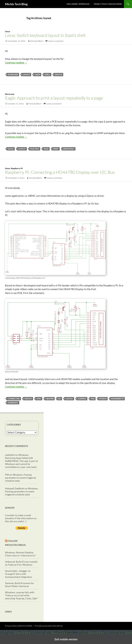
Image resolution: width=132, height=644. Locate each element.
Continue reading (16, 63)
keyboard (13, 74)
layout (26, 74)
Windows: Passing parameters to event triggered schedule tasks (20, 478)
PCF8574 (103, 399)
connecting (14, 399)
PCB (93, 399)
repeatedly (69, 149)
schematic (13, 403)
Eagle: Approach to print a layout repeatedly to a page (54, 98)
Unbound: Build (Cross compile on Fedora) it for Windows (21, 563)
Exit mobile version (66, 639)
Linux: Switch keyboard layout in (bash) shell (45, 35)
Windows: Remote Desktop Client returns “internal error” (21, 554)
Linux (8, 31)
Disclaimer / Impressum (78, 4)
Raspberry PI (17, 168)
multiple (35, 149)
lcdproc (82, 399)
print (56, 149)
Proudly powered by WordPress (49, 626)
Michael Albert (37, 41)
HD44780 (50, 399)
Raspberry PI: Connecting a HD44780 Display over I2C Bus (60, 172)
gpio (39, 399)
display (28, 399)
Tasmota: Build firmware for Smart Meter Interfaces (20, 585)
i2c (60, 399)
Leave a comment (56, 41)
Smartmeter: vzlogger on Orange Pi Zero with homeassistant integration (19, 574)
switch (58, 74)
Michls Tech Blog (16, 4)
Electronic (10, 94)
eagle (11, 149)
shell (47, 74)
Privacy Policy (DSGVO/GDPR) (108, 4)
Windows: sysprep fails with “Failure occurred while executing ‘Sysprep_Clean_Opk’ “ (22, 595)
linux (37, 74)
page (46, 149)
